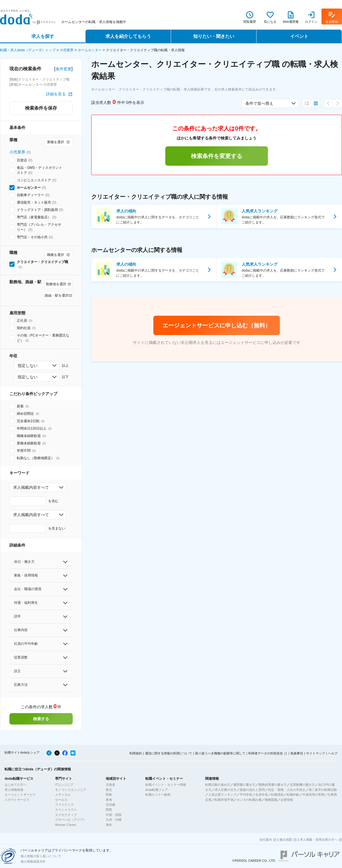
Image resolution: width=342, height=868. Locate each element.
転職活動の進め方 (218, 785)
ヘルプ (333, 753)
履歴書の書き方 (244, 785)
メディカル (63, 795)
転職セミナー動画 (158, 795)
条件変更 (64, 69)
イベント (299, 36)
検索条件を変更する (217, 156)
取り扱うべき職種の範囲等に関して (220, 753)
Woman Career (66, 825)
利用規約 (136, 753)
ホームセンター (90, 50)
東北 (109, 790)
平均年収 (246, 795)
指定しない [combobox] (28, 366)
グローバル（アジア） (71, 820)
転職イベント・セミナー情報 (166, 785)
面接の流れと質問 (252, 790)
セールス (61, 800)
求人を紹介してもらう (128, 36)
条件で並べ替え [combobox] (259, 103)
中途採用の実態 (313, 795)
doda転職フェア (157, 790)
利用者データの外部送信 (265, 753)
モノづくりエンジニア (71, 790)
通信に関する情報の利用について (169, 753)
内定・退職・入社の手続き (287, 790)
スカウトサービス (17, 800)
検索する (41, 719)
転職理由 (277, 795)
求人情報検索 (14, 790)
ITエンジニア (64, 785)
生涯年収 (262, 795)
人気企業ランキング (222, 795)
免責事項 (297, 753)
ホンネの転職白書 (249, 800)
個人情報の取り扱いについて (41, 856)
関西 (109, 810)
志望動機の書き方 (302, 785)
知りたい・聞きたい (214, 36)
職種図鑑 (271, 800)
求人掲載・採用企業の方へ (319, 840)
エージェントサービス (20, 795)
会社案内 (266, 840)
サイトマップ (315, 753)
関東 (109, 795)
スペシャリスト (66, 810)
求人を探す (43, 36)
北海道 (110, 785)
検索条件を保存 (41, 108)
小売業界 (67, 50)
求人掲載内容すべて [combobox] (31, 487)
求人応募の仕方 (226, 790)
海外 (109, 825)
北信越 (110, 805)
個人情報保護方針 (33, 861)
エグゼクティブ (66, 815)
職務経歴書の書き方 (273, 785)
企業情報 (287, 800)
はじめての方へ (16, 785)
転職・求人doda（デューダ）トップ (28, 50)
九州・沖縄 (114, 820)
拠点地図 (286, 840)
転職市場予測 (224, 800)
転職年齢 (293, 795)
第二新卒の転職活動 (323, 790)
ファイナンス (64, 805)
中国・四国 (114, 815)
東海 (109, 800)
